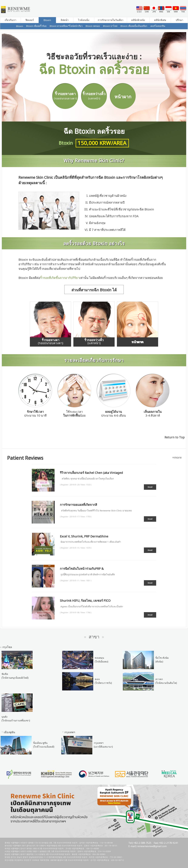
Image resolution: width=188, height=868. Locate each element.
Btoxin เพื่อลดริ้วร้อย (36, 26)
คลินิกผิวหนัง (138, 20)
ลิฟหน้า (65, 20)
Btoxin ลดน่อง (93, 26)
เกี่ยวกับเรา (10, 20)
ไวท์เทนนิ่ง (84, 20)
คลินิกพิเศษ (160, 20)
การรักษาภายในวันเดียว (111, 20)
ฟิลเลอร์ (30, 20)
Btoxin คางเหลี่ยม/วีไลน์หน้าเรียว (66, 26)
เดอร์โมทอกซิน (158, 26)
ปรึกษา (179, 20)
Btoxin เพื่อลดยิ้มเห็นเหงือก (134, 26)
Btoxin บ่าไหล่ (110, 26)
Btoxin (47, 20)
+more (177, 457)
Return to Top (175, 437)
